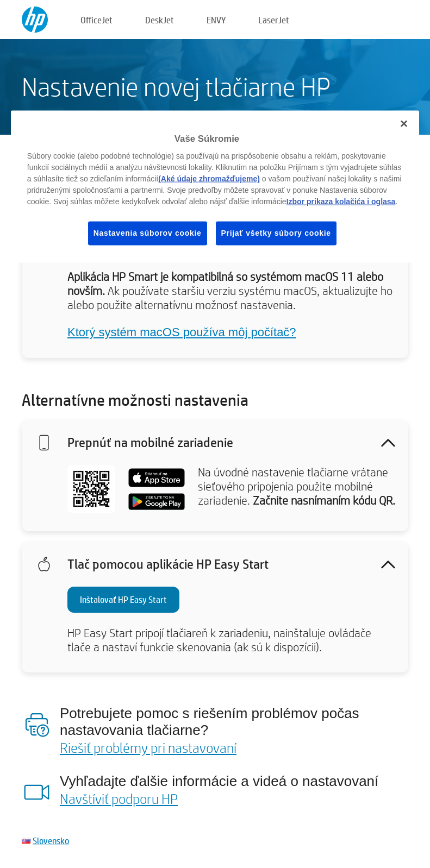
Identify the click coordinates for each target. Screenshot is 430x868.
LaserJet (274, 20)
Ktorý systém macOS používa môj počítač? (182, 332)
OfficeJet (96, 20)
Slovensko (51, 841)
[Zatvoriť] (404, 123)
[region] (215, 186)
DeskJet (160, 20)
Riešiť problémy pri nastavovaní (148, 747)
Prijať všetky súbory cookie (276, 233)
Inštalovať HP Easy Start (123, 599)
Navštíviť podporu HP (119, 798)
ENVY (216, 20)
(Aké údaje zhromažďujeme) (209, 179)
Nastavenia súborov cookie (148, 233)
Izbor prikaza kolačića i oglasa (341, 202)
